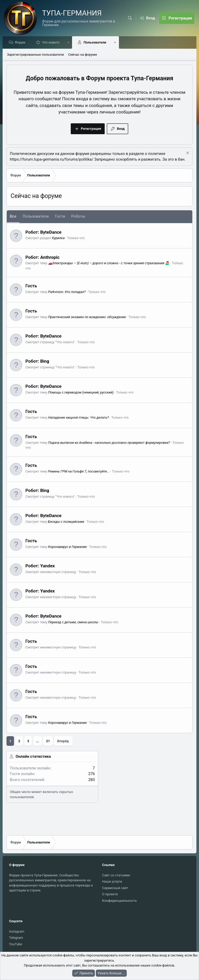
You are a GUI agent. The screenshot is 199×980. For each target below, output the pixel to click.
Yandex (47, 566)
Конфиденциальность (119, 901)
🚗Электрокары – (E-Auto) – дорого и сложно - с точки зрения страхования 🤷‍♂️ (109, 263)
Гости (60, 217)
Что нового (52, 43)
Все (13, 217)
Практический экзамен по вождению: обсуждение (87, 317)
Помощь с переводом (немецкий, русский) (81, 393)
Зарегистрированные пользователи (35, 55)
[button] (70, 43)
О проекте (110, 894)
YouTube (16, 944)
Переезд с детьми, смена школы (73, 622)
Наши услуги (112, 881)
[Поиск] (130, 18)
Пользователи (96, 43)
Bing (45, 361)
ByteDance (51, 232)
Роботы (78, 217)
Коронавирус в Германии (67, 547)
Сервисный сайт (115, 888)
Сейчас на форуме (83, 55)
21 (48, 741)
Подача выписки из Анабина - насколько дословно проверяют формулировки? (109, 443)
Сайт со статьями (116, 875)
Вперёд (63, 741)
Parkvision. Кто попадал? (67, 292)
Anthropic (50, 257)
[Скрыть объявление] (187, 154)
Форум (21, 43)
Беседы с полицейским (66, 522)
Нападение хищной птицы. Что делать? (79, 418)
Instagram (17, 931)
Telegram (16, 938)
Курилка (58, 238)
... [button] (37, 741)
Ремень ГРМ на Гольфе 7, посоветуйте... (79, 472)
